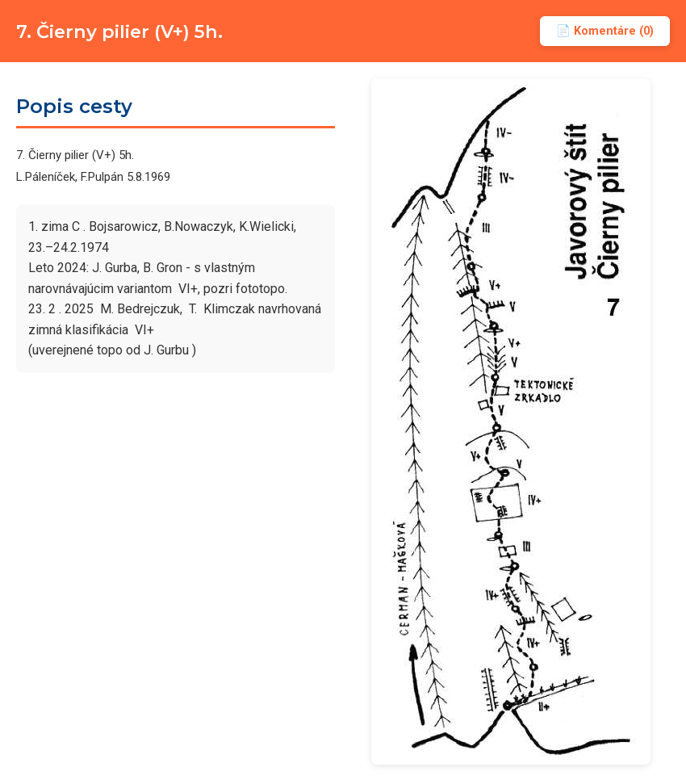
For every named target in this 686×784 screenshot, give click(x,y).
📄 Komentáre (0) (605, 31)
